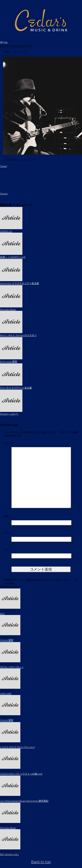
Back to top (41, 862)
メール (8, 533)
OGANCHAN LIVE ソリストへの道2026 (21, 774)
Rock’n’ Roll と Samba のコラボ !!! (18, 335)
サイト (8, 549)
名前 (7, 516)
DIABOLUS (6, 231)
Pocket (4, 194)
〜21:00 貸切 (7, 640)
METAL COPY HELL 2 (12, 667)
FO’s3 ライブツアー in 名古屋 (16, 388)
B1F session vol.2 (9, 854)
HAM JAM (6, 694)
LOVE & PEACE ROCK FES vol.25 (17, 747)
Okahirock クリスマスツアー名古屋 (19, 283)
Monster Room (8, 309)
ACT (2, 614)
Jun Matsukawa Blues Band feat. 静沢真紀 (24, 801)
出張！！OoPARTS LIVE (13, 257)
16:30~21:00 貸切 (9, 362)
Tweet (3, 166)
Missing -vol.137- (9, 414)
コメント (9, 443)
